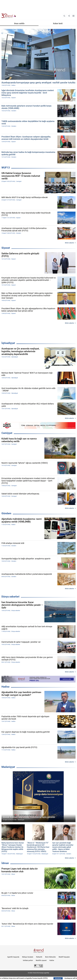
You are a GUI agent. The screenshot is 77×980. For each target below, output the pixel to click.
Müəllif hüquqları (64, 957)
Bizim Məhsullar (50, 957)
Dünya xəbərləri (10, 597)
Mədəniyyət (8, 767)
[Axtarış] (64, 16)
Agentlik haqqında (13, 957)
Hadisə (5, 687)
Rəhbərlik (39, 957)
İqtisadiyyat (8, 343)
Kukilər (52, 960)
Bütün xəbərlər (69, 243)
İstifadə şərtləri (28, 960)
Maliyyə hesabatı (28, 957)
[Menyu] (73, 16)
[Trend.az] (9, 16)
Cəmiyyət (7, 433)
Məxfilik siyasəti (41, 960)
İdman (5, 863)
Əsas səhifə (19, 23)
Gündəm (6, 513)
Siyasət (6, 248)
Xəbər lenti (58, 23)
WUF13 (6, 168)
